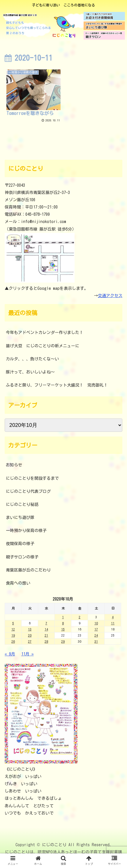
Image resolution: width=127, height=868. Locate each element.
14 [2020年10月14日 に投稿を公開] (46, 629)
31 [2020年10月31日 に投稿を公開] (96, 641)
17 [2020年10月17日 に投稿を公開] (96, 629)
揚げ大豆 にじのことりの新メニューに (43, 346)
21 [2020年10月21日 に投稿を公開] (46, 635)
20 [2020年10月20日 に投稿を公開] (30, 635)
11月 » (28, 654)
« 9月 (10, 654)
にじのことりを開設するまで (32, 478)
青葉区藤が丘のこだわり (28, 570)
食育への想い (18, 583)
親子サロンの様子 (22, 557)
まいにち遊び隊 (20, 517)
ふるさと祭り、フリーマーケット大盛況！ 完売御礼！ (57, 385)
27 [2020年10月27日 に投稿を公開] (30, 641)
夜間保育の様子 (20, 544)
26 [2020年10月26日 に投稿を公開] (13, 641)
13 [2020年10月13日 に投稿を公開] (30, 629)
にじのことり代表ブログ (28, 491)
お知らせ (14, 465)
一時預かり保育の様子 (26, 531)
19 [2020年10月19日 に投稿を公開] (13, 635)
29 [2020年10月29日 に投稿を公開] (63, 641)
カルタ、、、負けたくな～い (32, 359)
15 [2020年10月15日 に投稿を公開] (63, 629)
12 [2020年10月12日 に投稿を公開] (13, 629)
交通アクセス (110, 296)
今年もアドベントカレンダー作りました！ (45, 333)
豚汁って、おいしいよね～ (30, 372)
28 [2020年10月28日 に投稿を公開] (46, 641)
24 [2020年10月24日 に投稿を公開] (96, 635)
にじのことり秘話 (22, 504)
